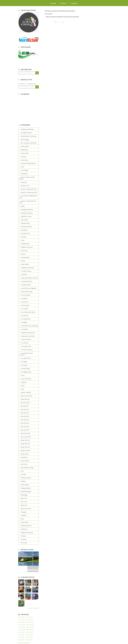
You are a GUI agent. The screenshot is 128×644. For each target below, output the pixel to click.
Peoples (23, 481)
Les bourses (24, 302)
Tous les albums (34, 608)
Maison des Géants (27, 396)
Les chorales (25, 309)
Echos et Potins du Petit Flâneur (27, 178)
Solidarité (24, 515)
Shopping (24, 512)
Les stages (24, 362)
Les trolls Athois (25, 369)
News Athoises (25, 461)
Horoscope (24, 251)
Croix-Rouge (24, 170)
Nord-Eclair (24, 464)
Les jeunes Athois (26, 339)
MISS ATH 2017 (25, 403)
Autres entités (25, 146)
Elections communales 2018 (29, 192)
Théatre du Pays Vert (27, 533)
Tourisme (24, 539)
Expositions (24, 230)
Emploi (23, 206)
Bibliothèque (24, 150)
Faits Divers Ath (25, 234)
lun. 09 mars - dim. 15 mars (26, 627)
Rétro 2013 (24, 505)
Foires (23, 240)
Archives (63, 3)
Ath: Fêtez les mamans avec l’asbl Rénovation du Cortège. (60, 11)
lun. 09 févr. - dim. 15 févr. (26, 637)
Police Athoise (25, 485)
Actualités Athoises (26, 133)
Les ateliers (24, 298)
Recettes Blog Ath (26, 492)
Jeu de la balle (25, 264)
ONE (22, 471)
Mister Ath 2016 (25, 451)
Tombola (23, 536)
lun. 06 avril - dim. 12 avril (25, 617)
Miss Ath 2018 (25, 427)
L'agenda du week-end (27, 268)
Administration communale (29, 136)
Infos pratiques (25, 257)
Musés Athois (25, 454)
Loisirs (23, 386)
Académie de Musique (27, 129)
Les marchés (25, 343)
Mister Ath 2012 (25, 440)
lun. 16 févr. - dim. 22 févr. (26, 635)
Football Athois (25, 244)
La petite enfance (26, 285)
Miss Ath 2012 (25, 409)
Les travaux (24, 365)
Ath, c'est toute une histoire (29, 143)
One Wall (23, 474)
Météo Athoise (25, 399)
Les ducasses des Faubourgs (29, 326)
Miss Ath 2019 (25, 430)
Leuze (23, 375)
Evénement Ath (25, 223)
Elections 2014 (25, 186)
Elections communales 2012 (29, 189)
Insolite (23, 261)
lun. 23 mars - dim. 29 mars (26, 622)
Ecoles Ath (24, 182)
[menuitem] (53, 3)
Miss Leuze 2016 (26, 437)
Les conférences (26, 319)
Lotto (22, 389)
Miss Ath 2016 (25, 423)
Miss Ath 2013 (25, 413)
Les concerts (25, 316)
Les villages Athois (26, 372)
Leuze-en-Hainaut (26, 379)
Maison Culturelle (26, 392)
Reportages (24, 495)
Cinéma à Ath (25, 153)
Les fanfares (24, 329)
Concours (24, 157)
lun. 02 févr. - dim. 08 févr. (26, 640)
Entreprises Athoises (27, 213)
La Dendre (24, 274)
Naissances (24, 457)
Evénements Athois (26, 227)
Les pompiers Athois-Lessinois (26, 354)
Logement (24, 382)
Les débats (24, 322)
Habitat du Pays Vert (27, 247)
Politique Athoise (26, 488)
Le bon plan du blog (27, 292)
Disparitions (24, 174)
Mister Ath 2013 (25, 444)
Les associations (26, 295)
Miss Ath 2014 (25, 416)
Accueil (53, 3)
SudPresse (24, 529)
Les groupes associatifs (28, 336)
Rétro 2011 (24, 498)
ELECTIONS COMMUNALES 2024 (28, 197)
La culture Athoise (26, 271)
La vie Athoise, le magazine (29, 288)
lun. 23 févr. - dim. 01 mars (26, 632)
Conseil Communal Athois (28, 163)
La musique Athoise (27, 281)
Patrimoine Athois (26, 478)
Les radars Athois (26, 358)
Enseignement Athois (27, 210)
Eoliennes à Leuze (26, 216)
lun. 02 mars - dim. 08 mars (26, 630)
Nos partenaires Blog (27, 468)
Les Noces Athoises (27, 350)
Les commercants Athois (28, 312)
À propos (74, 3)
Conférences (25, 160)
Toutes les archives (24, 643)
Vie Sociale (24, 543)
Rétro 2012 (24, 502)
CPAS (22, 167)
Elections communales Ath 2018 (28, 202)
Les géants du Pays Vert (28, 333)
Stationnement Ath (26, 526)
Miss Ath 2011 (25, 406)
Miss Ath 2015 (25, 420)
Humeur (23, 254)
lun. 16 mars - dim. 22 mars (26, 625)
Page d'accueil (49, 14)
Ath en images (25, 140)
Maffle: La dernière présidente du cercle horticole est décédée (62, 17)
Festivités (24, 237)
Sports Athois (25, 522)
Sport (22, 519)
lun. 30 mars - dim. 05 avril (26, 620)
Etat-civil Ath (24, 220)
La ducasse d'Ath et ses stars (29, 278)
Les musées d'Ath (26, 346)
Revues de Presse (26, 509)
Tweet (63, 22)
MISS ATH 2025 (25, 433)
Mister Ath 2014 (25, 447)
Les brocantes (25, 305)
